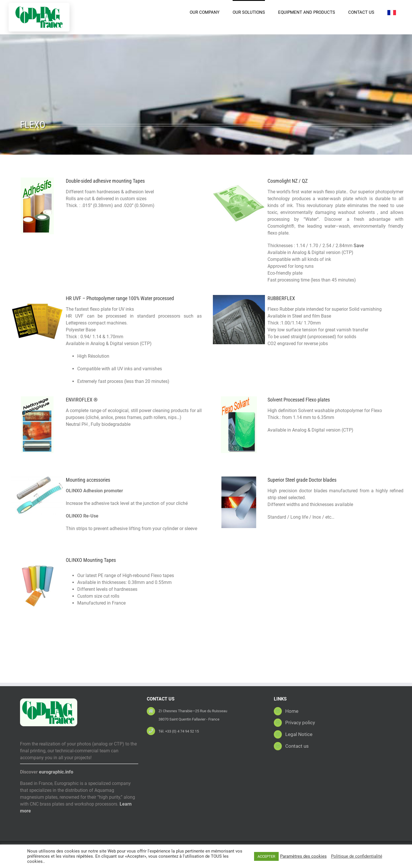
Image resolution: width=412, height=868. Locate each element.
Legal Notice (299, 734)
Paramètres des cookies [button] (303, 856)
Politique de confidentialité (357, 856)
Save (358, 246)
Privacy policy (300, 723)
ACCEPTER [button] (266, 856)
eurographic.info (56, 772)
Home (292, 711)
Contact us (297, 746)
